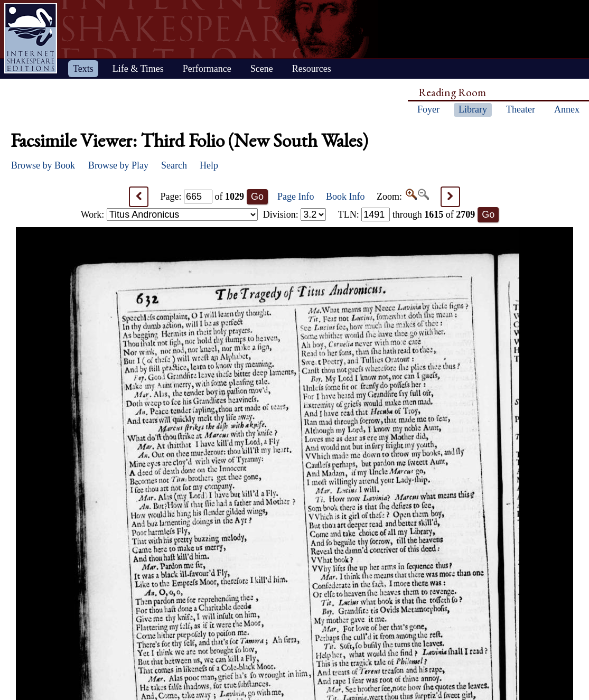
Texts (83, 69)
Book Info (345, 197)
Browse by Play (118, 165)
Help (209, 165)
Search (174, 165)
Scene (262, 69)
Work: (169, 214)
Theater (521, 109)
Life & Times (138, 69)
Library (473, 109)
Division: (295, 214)
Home (31, 38)
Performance (207, 69)
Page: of (203, 197)
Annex (567, 109)
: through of (407, 214)
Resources (312, 69)
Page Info (296, 197)
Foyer (428, 109)
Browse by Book (43, 165)
